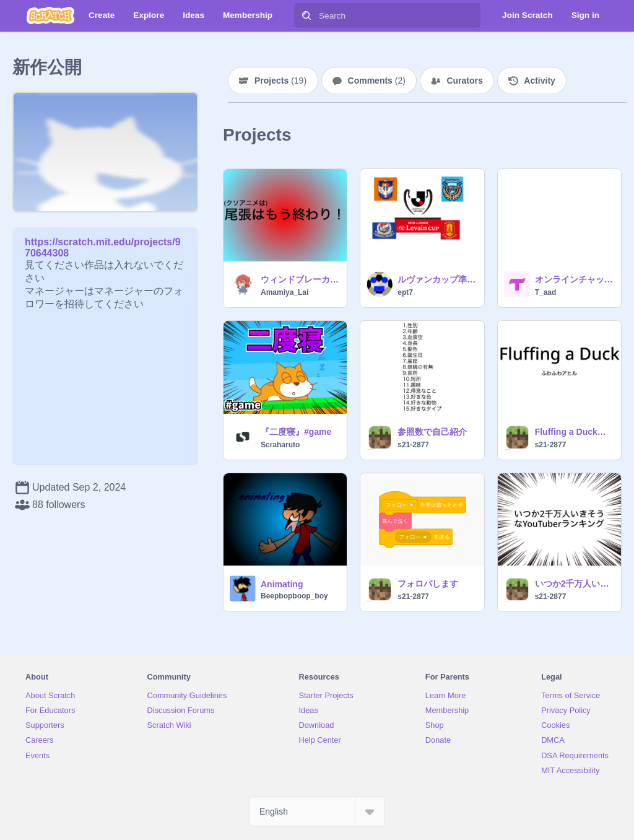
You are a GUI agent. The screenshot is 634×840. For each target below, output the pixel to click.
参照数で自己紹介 (432, 432)
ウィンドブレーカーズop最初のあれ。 (300, 279)
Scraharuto (280, 445)
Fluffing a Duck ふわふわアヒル (574, 432)
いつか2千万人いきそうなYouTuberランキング (574, 584)
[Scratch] (50, 15)
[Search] (306, 15)
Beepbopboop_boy (294, 596)
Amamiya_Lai (284, 292)
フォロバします (428, 584)
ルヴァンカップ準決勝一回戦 (437, 279)
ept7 (405, 292)
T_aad (546, 292)
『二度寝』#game (296, 432)
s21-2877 (413, 445)
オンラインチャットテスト (574, 279)
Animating (282, 584)
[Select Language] (317, 812)
